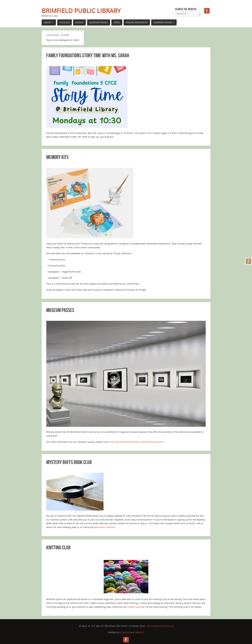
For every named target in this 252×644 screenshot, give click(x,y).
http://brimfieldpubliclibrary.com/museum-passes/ (136, 442)
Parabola (125, 633)
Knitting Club (58, 548)
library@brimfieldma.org (160, 626)
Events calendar (107, 527)
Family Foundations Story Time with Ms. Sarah (88, 55)
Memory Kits (57, 157)
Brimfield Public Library (81, 11)
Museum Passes (60, 310)
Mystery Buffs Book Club (69, 462)
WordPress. (138, 633)
